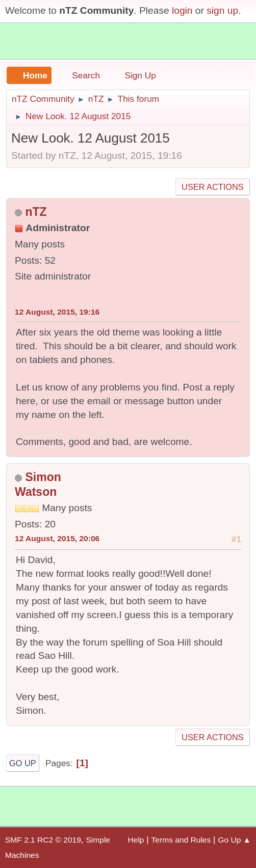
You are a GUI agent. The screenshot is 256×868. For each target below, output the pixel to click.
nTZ (36, 212)
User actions (212, 187)
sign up (222, 10)
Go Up (23, 763)
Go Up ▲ (234, 840)
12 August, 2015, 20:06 (57, 538)
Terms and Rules (181, 840)
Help (136, 840)
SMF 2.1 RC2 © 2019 (43, 840)
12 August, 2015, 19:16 (57, 312)
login (182, 10)
